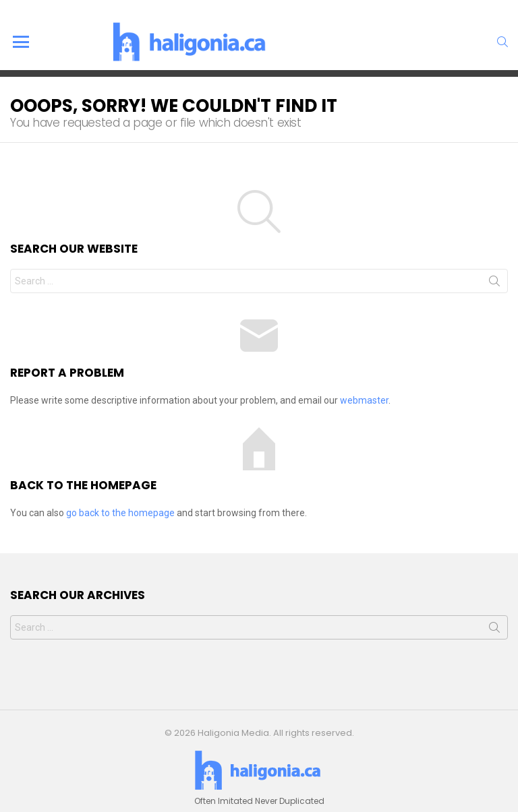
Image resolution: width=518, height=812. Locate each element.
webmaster (364, 400)
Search (494, 284)
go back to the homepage (120, 513)
